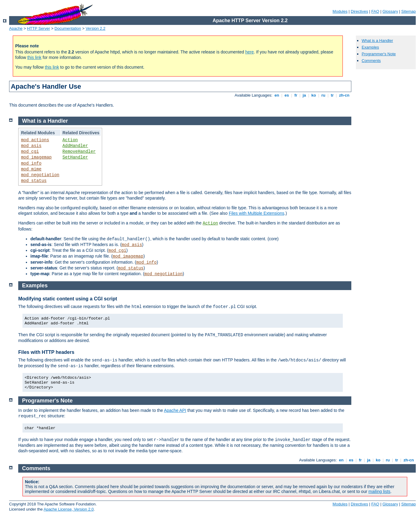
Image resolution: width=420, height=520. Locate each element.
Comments (371, 61)
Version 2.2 (96, 28)
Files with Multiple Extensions (257, 213)
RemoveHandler (79, 152)
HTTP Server (39, 28)
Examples (370, 47)
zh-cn (344, 95)
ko (314, 95)
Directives (359, 11)
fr (296, 95)
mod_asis (31, 146)
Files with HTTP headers (46, 352)
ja (304, 95)
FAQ (375, 11)
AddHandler (75, 146)
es (287, 95)
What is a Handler (377, 41)
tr (332, 95)
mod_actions (35, 140)
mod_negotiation (40, 175)
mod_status (34, 181)
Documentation (68, 28)
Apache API (175, 410)
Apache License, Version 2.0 (69, 509)
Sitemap (408, 11)
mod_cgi (30, 152)
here (250, 52)
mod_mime (31, 169)
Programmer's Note (379, 54)
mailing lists (379, 491)
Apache (16, 28)
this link (34, 57)
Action (70, 140)
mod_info (31, 163)
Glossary (390, 11)
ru (323, 95)
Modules (340, 11)
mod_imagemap (36, 157)
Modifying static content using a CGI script (68, 299)
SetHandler (75, 157)
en (277, 95)
